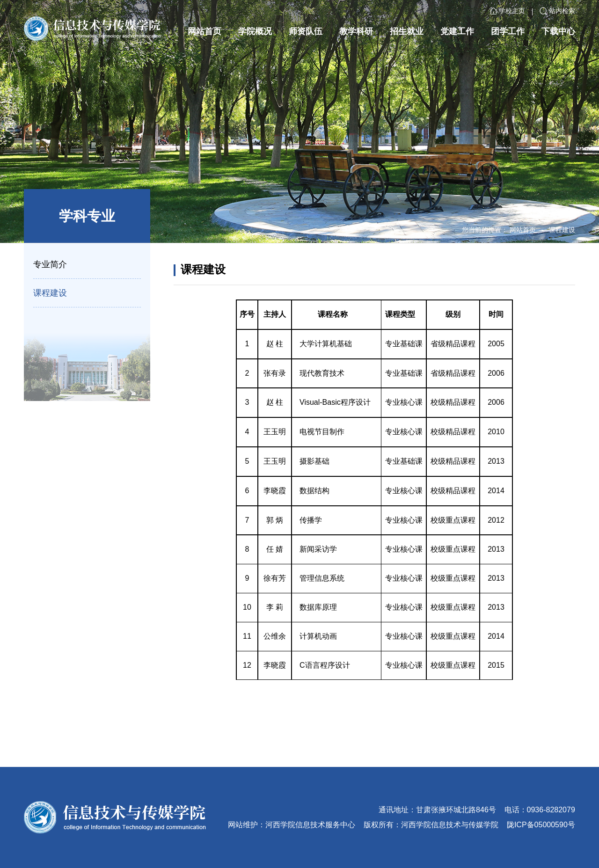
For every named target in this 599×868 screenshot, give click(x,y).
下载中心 (558, 31)
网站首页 (205, 31)
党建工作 (457, 31)
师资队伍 (306, 31)
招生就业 (407, 31)
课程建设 (562, 230)
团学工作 (508, 31)
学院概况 (255, 31)
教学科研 (356, 31)
